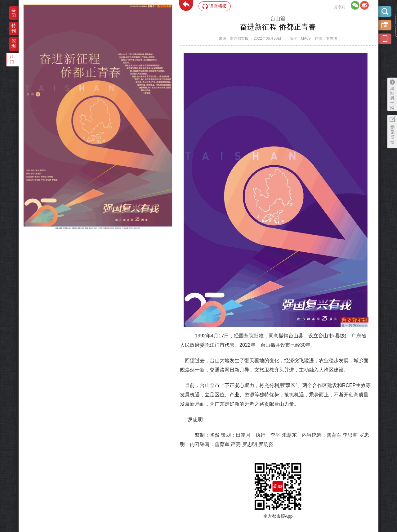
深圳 (14, 44)
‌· (23, 7)
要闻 (14, 13)
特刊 (14, 28)
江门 (12, 59)
